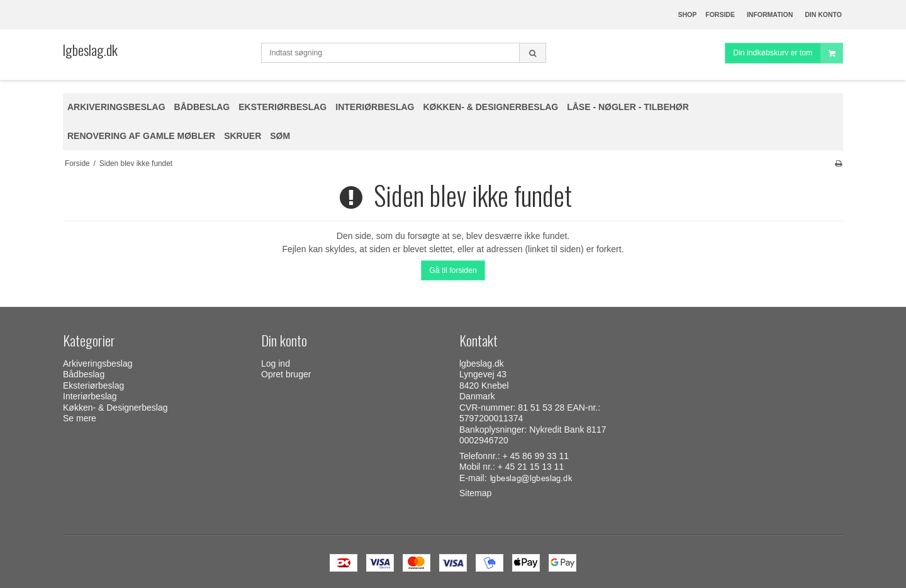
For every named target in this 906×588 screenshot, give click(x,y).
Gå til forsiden (453, 270)
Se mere (80, 418)
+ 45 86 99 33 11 (536, 456)
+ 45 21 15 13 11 (531, 467)
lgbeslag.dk (90, 50)
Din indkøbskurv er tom (788, 53)
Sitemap (475, 493)
